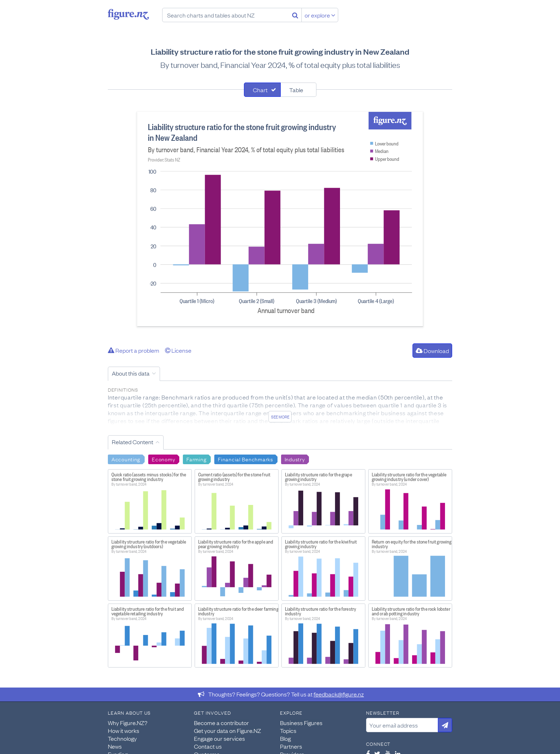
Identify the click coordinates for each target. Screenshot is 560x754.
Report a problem (134, 350)
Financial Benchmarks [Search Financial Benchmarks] (245, 459)
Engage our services (219, 738)
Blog (285, 738)
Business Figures (301, 723)
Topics (288, 730)
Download (432, 351)
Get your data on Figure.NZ (227, 730)
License (178, 350)
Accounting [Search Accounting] (126, 459)
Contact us (208, 746)
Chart (260, 90)
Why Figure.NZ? (128, 723)
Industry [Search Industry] (295, 459)
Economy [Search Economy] (163, 459)
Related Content (132, 442)
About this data (131, 373)
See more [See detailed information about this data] (280, 417)
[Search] (295, 15)
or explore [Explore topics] (320, 15)
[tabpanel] (280, 219)
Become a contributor (221, 723)
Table (296, 90)
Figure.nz (128, 14)
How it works (124, 730)
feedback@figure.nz (339, 694)
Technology (122, 738)
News (115, 746)
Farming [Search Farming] (196, 459)
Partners (291, 746)
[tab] (262, 90)
